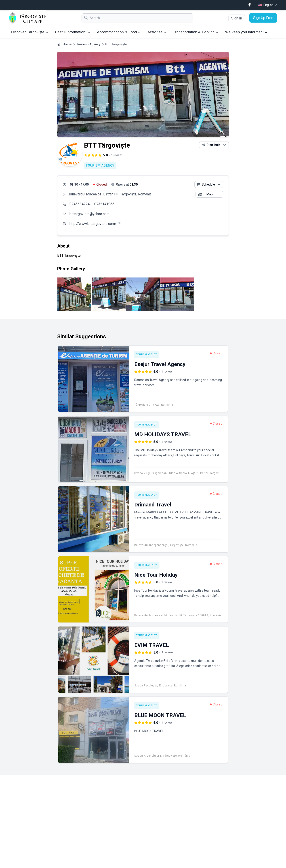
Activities (157, 32)
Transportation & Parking (196, 32)
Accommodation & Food (119, 32)
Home (67, 44)
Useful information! (72, 32)
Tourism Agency (88, 44)
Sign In (237, 18)
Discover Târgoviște (29, 32)
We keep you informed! (246, 32)
